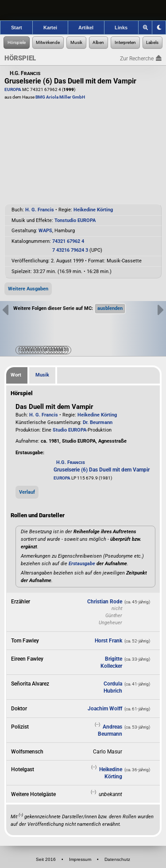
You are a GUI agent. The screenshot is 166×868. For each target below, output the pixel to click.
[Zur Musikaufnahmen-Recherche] (76, 43)
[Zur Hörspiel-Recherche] (17, 43)
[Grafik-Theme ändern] (159, 28)
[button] (110, 309)
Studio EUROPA (69, 430)
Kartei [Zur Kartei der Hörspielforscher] (50, 28)
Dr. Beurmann (98, 422)
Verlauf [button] (27, 492)
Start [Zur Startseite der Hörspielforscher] (17, 28)
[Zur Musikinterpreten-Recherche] (125, 43)
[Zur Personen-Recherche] (48, 43)
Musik (42, 375)
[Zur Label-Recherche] (153, 43)
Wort (16, 375)
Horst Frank (108, 641)
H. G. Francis (40, 210)
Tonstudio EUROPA (75, 220)
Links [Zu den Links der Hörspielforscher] (121, 28)
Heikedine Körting (93, 210)
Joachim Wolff (105, 709)
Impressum (80, 859)
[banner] (83, 10)
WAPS (45, 231)
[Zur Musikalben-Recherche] (99, 43)
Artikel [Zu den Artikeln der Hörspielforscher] (86, 28)
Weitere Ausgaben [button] (28, 289)
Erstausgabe (82, 564)
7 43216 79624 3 (70, 250)
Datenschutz (117, 859)
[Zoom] (145, 28)
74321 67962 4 (68, 241)
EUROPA (13, 89)
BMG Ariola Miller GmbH (60, 97)
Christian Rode (105, 602)
